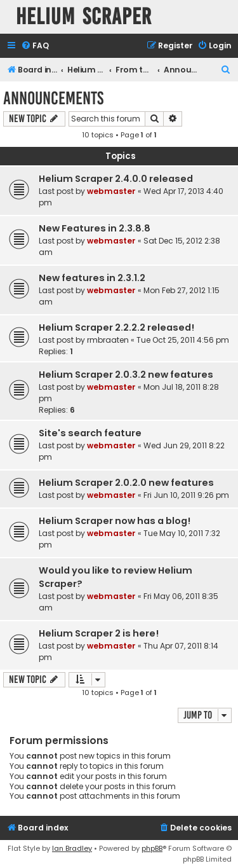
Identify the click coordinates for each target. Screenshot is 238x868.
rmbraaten (108, 340)
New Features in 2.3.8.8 (95, 228)
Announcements (53, 98)
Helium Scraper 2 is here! (99, 633)
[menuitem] (35, 46)
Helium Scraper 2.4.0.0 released (116, 179)
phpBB (152, 848)
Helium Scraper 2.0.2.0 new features (126, 483)
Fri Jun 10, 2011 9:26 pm (186, 495)
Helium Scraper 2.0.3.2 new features (126, 375)
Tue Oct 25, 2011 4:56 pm (183, 340)
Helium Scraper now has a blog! (115, 521)
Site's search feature (90, 433)
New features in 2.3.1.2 (92, 278)
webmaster (111, 191)
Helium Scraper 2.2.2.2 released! (116, 327)
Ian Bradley (72, 848)
